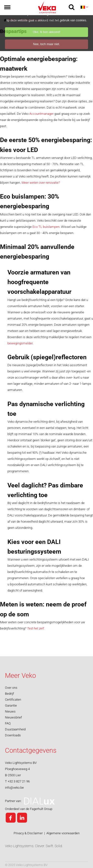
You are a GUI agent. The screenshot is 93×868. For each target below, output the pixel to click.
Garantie (11, 705)
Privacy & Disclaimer (28, 833)
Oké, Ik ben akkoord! (46, 32)
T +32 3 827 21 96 (17, 781)
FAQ (8, 723)
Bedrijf (9, 694)
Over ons (11, 688)
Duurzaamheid (15, 729)
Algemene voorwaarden (63, 833)
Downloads (13, 735)
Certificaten (13, 700)
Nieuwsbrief (13, 717)
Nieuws (10, 711)
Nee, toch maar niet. (46, 44)
